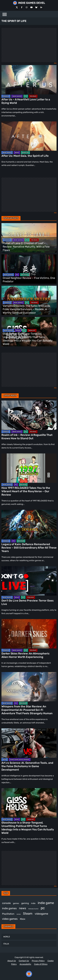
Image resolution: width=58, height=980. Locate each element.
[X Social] (17, 7)
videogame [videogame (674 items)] (41, 914)
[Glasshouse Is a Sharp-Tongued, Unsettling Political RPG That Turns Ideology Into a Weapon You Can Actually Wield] (29, 803)
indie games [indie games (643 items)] (9, 908)
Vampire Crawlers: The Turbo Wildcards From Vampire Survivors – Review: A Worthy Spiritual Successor (26, 309)
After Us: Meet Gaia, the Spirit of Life (25, 156)
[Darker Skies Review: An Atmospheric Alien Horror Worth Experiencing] (29, 634)
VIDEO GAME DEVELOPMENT (20, 760)
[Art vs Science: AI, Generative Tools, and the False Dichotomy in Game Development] (29, 743)
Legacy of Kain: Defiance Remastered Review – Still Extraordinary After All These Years (29, 548)
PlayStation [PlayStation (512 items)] (8, 914)
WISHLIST (25, 153)
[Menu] (5, 14)
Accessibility (25, 964)
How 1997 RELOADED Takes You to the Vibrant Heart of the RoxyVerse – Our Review (26, 491)
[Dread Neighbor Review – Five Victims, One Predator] (29, 269)
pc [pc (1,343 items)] (43, 908)
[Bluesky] (36, 7)
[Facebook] (22, 7)
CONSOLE (6, 96)
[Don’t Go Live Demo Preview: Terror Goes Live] (29, 581)
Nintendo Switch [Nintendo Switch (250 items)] (33, 909)
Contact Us (24, 961)
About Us (12, 961)
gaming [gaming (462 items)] (25, 903)
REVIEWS (33, 96)
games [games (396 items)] (16, 903)
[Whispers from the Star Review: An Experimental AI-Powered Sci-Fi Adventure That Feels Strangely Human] (29, 687)
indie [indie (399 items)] (33, 903)
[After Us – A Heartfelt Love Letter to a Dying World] (29, 80)
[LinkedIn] (41, 7)
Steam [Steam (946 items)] (28, 913)
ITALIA (6, 944)
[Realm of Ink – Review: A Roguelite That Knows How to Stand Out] (29, 415)
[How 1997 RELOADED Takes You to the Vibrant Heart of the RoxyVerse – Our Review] (29, 468)
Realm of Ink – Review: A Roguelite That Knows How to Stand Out (27, 437)
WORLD (7, 937)
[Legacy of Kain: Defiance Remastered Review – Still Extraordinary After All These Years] (29, 524)
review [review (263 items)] (19, 914)
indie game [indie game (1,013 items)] (46, 903)
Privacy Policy (38, 961)
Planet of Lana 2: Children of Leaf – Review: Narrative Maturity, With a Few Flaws (26, 247)
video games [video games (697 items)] (10, 919)
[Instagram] (27, 7)
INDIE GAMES (17, 96)
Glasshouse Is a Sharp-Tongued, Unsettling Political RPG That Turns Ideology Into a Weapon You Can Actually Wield (28, 339)
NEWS (17, 153)
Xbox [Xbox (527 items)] (23, 919)
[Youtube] (31, 7)
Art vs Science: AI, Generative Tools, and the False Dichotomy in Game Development (27, 766)
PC (26, 96)
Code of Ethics (41, 964)
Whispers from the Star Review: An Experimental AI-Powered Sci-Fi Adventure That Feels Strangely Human (27, 710)
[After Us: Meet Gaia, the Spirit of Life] (29, 136)
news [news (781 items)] (23, 908)
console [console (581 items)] (6, 903)
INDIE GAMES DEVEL (32, 3)
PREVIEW (31, 597)
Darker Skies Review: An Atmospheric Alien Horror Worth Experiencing (26, 655)
